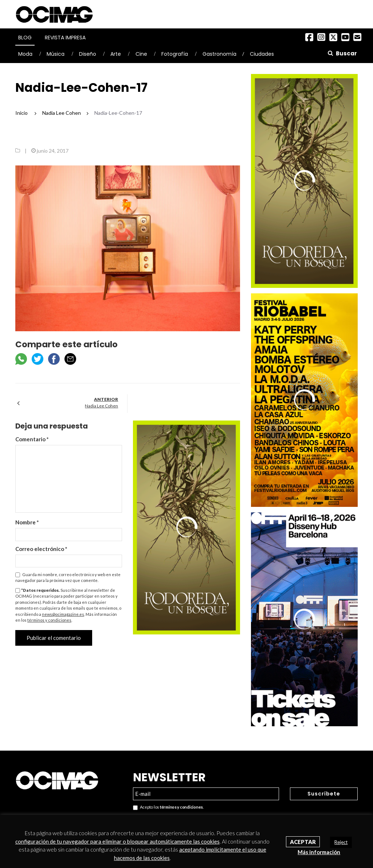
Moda (25, 54)
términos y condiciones (49, 620)
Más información (319, 852)
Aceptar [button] (303, 842)
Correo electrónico (41, 549)
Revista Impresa (65, 38)
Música (56, 54)
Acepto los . (168, 807)
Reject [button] (341, 842)
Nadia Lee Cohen (101, 406)
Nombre (27, 522)
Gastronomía (219, 54)
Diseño (88, 54)
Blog (25, 38)
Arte (116, 54)
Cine (141, 54)
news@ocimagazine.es (63, 614)
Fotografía (175, 54)
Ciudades (262, 54)
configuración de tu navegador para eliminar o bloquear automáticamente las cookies (117, 841)
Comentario (32, 439)
